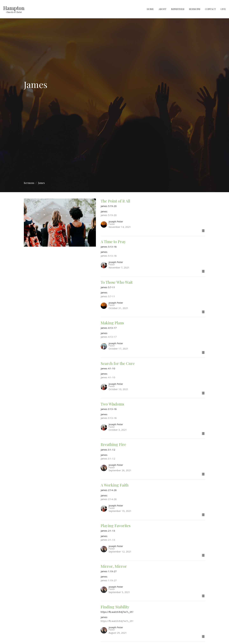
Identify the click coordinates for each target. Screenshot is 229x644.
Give (223, 9)
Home (150, 9)
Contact (210, 9)
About (162, 9)
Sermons (195, 9)
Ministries (178, 9)
